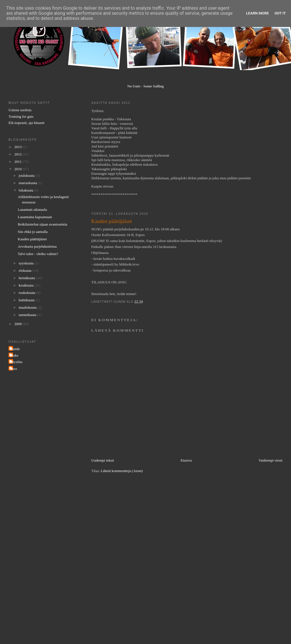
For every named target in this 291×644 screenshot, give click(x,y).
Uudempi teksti (103, 460)
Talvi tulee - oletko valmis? (38, 254)
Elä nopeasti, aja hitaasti (26, 123)
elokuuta (26, 271)
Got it (280, 13)
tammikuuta (28, 315)
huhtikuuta (27, 300)
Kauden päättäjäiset (32, 239)
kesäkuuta (27, 285)
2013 (18, 147)
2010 (18, 169)
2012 (18, 154)
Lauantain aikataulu (33, 210)
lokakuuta (27, 190)
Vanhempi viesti (271, 460)
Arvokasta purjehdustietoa (37, 246)
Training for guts (21, 116)
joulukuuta (27, 175)
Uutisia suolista (20, 110)
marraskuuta (28, 183)
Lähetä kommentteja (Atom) (122, 471)
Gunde (15, 349)
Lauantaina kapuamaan (35, 217)
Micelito (16, 362)
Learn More (257, 13)
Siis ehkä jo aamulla (33, 232)
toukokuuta (28, 293)
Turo (13, 369)
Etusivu (186, 460)
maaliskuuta (28, 307)
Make (14, 355)
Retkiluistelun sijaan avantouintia (43, 224)
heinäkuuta (27, 278)
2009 (18, 324)
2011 (18, 162)
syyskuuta (27, 263)
